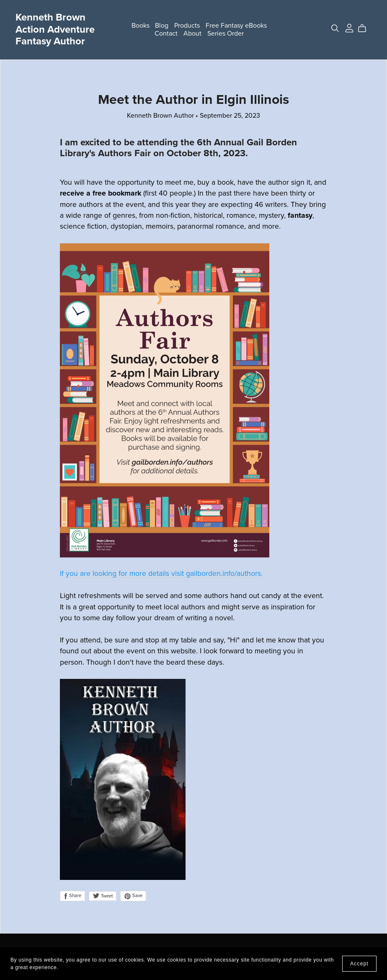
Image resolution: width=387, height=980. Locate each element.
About (192, 34)
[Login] (349, 28)
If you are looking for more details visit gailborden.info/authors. (161, 574)
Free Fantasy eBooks (236, 26)
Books (141, 26)
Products (187, 26)
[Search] (335, 28)
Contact (166, 34)
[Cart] (365, 28)
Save (133, 896)
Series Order (226, 34)
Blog (162, 26)
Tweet (103, 896)
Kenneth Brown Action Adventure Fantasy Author (55, 30)
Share (72, 896)
